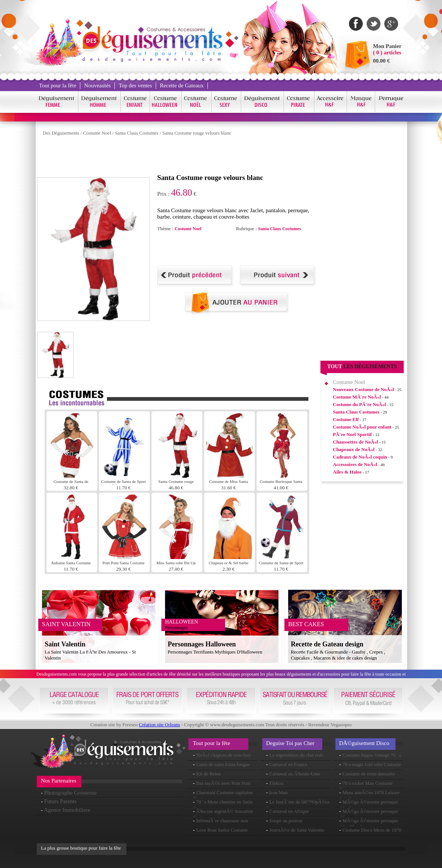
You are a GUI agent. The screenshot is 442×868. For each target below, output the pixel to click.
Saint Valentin (65, 644)
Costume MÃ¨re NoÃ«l (357, 397)
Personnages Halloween (202, 644)
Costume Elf (346, 419)
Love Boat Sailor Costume (222, 830)
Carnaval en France (288, 764)
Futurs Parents (60, 801)
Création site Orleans (159, 725)
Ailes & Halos (347, 472)
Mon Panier (387, 46)
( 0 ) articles (387, 52)
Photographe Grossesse (71, 793)
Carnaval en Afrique (289, 811)
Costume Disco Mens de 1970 (372, 830)
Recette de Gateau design (327, 644)
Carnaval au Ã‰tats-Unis (295, 774)
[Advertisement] (174, 157)
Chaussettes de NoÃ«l (356, 442)
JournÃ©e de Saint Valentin (297, 830)
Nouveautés (97, 85)
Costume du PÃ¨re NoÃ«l (359, 404)
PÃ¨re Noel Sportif (352, 434)
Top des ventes (135, 85)
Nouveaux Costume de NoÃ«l (363, 389)
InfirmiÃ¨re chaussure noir (222, 821)
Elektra (277, 783)
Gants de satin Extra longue (223, 764)
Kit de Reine (209, 774)
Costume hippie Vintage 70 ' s (372, 755)
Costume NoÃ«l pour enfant (362, 427)
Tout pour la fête (58, 85)
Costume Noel (97, 133)
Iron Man (279, 792)
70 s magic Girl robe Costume (372, 764)
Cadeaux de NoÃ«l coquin (360, 457)
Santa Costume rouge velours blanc (197, 133)
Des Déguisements (61, 133)
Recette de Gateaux (182, 85)
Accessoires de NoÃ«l (355, 464)
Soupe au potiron (286, 821)
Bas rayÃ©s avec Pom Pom (223, 783)
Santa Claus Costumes (137, 133)
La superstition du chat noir (296, 755)
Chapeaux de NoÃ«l (354, 449)
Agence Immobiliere (67, 810)
